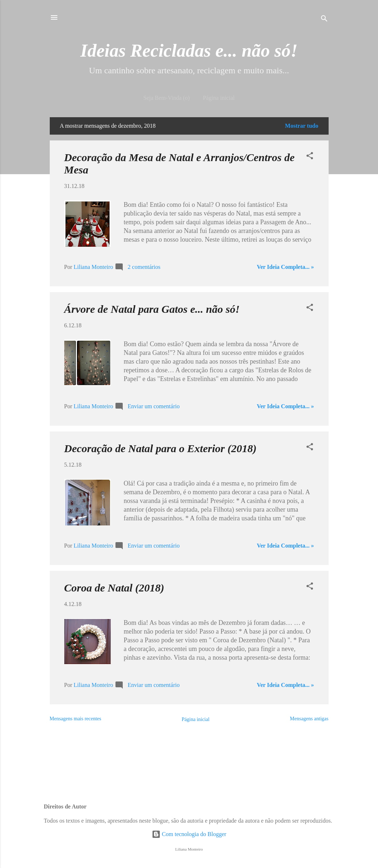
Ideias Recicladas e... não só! (189, 50)
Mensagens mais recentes (76, 719)
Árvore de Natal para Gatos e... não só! (152, 309)
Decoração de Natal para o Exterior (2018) (160, 448)
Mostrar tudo (302, 126)
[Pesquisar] (324, 20)
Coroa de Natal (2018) (114, 588)
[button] (310, 157)
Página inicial (219, 98)
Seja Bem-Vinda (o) (167, 98)
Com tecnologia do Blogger (189, 834)
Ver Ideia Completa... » (285, 267)
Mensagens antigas (309, 719)
